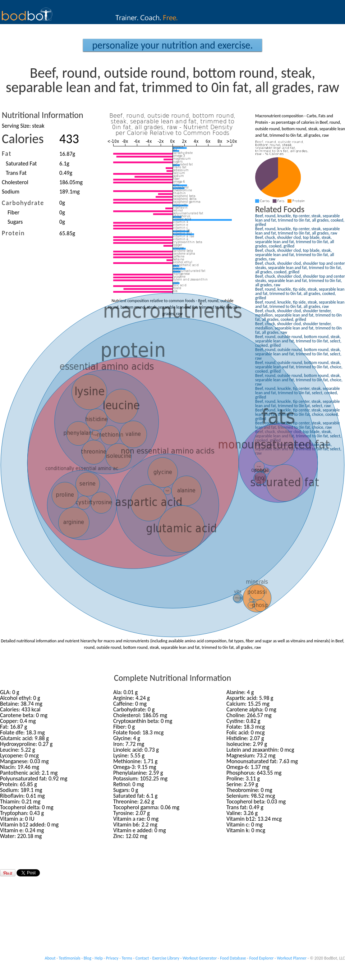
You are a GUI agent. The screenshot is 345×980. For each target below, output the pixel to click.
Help (99, 958)
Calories (23, 139)
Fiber (13, 212)
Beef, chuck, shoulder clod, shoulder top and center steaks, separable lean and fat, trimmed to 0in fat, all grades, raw (300, 281)
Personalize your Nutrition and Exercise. (172, 45)
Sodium (11, 192)
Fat (7, 154)
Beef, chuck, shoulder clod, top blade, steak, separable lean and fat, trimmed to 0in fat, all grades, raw (295, 255)
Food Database (233, 958)
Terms (127, 958)
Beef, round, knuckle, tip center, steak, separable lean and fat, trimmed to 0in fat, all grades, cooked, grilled (300, 220)
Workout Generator (200, 958)
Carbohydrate (23, 203)
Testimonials (70, 958)
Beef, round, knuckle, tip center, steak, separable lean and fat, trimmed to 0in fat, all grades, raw (297, 231)
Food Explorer (262, 958)
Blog (88, 958)
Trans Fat (16, 173)
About (50, 958)
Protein (13, 233)
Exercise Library (166, 958)
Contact (142, 958)
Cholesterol (15, 182)
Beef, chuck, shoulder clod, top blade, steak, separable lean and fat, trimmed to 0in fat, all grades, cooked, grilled (295, 242)
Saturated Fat (21, 163)
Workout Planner (292, 958)
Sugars (15, 222)
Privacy (112, 958)
